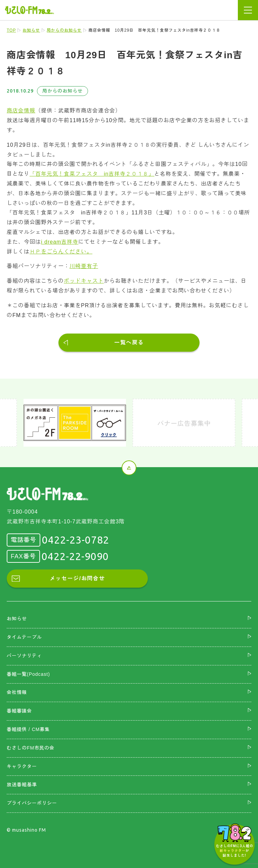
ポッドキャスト (84, 281)
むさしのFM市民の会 (31, 748)
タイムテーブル (24, 637)
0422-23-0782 (76, 540)
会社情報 (17, 692)
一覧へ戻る (129, 342)
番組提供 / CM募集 (28, 729)
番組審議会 (19, 711)
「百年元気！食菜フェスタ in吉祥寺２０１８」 (92, 174)
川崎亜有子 (84, 266)
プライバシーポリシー (32, 803)
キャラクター (22, 766)
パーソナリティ (24, 656)
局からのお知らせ (64, 30)
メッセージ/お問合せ (77, 578)
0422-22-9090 (75, 556)
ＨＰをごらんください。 (61, 252)
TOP (11, 30)
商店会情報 (21, 111)
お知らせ (31, 30)
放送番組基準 (22, 785)
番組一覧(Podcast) (28, 674)
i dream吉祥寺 (60, 242)
